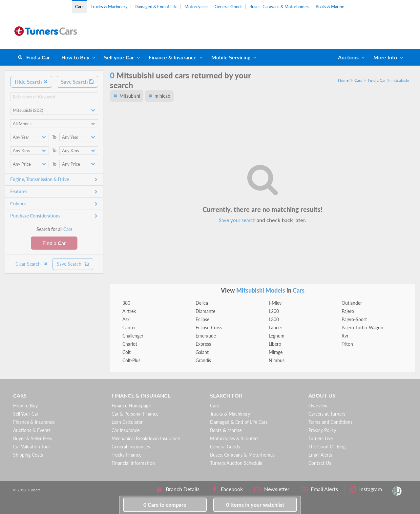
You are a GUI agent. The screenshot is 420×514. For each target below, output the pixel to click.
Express (203, 344)
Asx (126, 319)
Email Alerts (320, 455)
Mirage (276, 352)
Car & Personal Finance (135, 414)
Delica (202, 303)
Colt (126, 352)
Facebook (227, 489)
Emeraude (206, 336)
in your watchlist (255, 505)
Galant (202, 352)
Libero (275, 344)
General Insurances (131, 447)
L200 (274, 311)
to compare (165, 505)
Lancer (275, 328)
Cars (79, 7)
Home (343, 80)
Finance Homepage (131, 406)
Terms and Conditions (330, 422)
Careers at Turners (327, 414)
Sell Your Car (26, 414)
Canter (129, 328)
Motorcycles (196, 7)
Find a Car (38, 57)
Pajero (348, 311)
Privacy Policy (322, 430)
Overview (318, 406)
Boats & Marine (330, 7)
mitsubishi (400, 80)
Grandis (203, 360)
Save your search (237, 220)
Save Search (77, 82)
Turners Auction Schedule (236, 463)
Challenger (133, 336)
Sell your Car (119, 57)
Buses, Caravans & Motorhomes (279, 7)
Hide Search (31, 82)
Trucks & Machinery (109, 7)
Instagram (366, 489)
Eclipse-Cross (209, 328)
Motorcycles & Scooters (234, 438)
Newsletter (272, 489)
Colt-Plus (131, 360)
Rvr (345, 336)
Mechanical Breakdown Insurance (146, 438)
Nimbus (277, 360)
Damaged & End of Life (156, 7)
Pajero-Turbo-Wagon (362, 328)
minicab (162, 96)
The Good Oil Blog (327, 447)
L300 (274, 319)
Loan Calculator (127, 422)
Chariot (130, 344)
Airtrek (129, 311)
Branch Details (178, 489)
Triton (347, 344)
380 (126, 303)
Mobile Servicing (231, 57)
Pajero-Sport (354, 319)
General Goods (229, 7)
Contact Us (320, 463)
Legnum (277, 336)
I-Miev (275, 303)
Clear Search (32, 264)
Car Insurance (126, 430)
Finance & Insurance (173, 57)
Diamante (205, 311)
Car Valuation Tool (31, 447)
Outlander (352, 303)
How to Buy (75, 57)
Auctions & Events (32, 430)
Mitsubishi (130, 96)
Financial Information (133, 463)
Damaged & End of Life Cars (239, 422)
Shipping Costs (28, 455)
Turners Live (321, 438)
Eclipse (202, 319)
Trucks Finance (126, 455)
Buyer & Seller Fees (32, 438)
